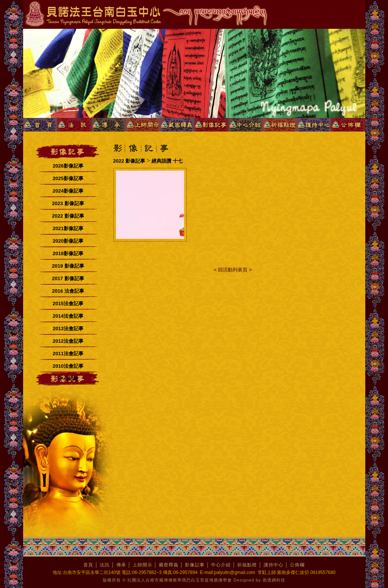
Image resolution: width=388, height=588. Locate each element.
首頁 (88, 565)
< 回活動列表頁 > (233, 270)
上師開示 (142, 565)
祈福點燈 (247, 565)
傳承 (121, 565)
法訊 (105, 565)
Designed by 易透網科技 (260, 580)
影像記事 (195, 565)
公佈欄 (297, 565)
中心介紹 (221, 565)
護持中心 (274, 565)
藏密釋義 (169, 565)
